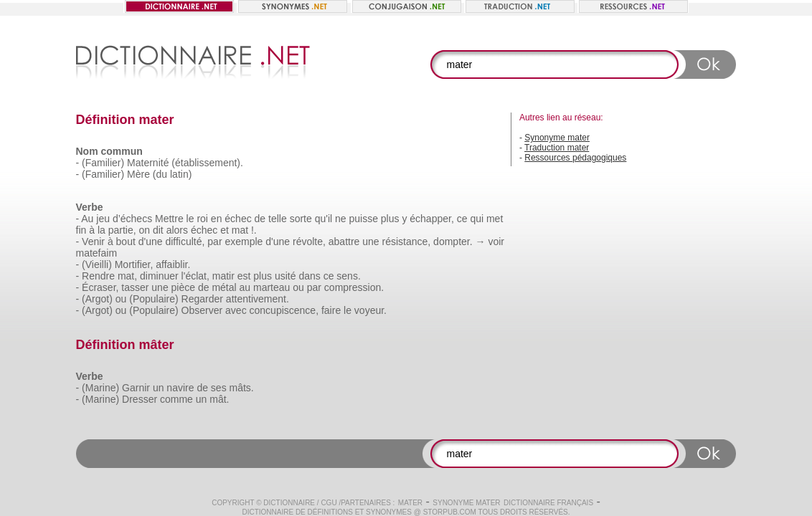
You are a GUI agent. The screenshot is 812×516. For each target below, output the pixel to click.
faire (331, 310)
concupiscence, (284, 310)
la (101, 230)
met (495, 219)
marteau (272, 287)
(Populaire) (154, 299)
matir (223, 276)
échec (238, 219)
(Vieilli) (97, 264)
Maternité (148, 163)
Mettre (169, 219)
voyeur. (370, 310)
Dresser (140, 399)
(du (160, 174)
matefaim (97, 253)
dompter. (453, 242)
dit (158, 230)
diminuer (159, 276)
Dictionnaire (289, 503)
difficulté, (185, 242)
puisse (363, 219)
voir (496, 242)
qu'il (324, 219)
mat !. (244, 230)
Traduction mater (557, 148)
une (370, 242)
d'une (151, 242)
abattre (344, 242)
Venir (93, 242)
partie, (122, 230)
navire (180, 388)
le (190, 219)
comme (176, 399)
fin (81, 230)
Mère (138, 174)
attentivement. (258, 299)
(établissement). (207, 163)
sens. (348, 276)
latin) (181, 174)
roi (202, 219)
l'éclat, (195, 276)
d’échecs (132, 219)
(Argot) (97, 299)
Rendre (98, 276)
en (217, 219)
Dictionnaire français (548, 503)
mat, (127, 276)
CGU (329, 503)
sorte (301, 219)
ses (219, 388)
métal (224, 287)
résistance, (407, 242)
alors (177, 230)
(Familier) (103, 163)
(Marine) (100, 388)
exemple (244, 242)
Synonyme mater (557, 138)
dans (309, 276)
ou (298, 287)
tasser (135, 287)
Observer (202, 310)
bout (126, 242)
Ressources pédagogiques (575, 158)
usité (285, 276)
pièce (183, 287)
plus (390, 219)
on (144, 230)
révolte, (309, 242)
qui (477, 219)
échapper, (432, 219)
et (225, 230)
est (244, 276)
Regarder (202, 299)
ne (341, 219)
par (214, 242)
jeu (103, 219)
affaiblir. (173, 264)
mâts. (242, 388)
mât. (219, 399)
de (260, 219)
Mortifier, (134, 264)
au (245, 287)
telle (278, 219)
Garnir (136, 388)
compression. (354, 287)
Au (87, 219)
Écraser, (100, 287)
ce (462, 219)
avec (236, 310)
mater (410, 503)
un (159, 388)
